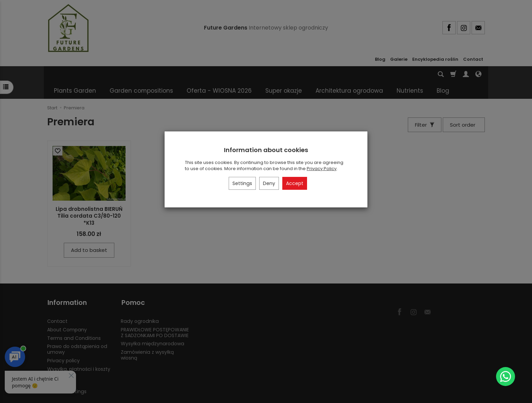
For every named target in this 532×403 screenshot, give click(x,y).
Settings (242, 183)
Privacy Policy (322, 169)
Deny (269, 183)
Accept (295, 183)
